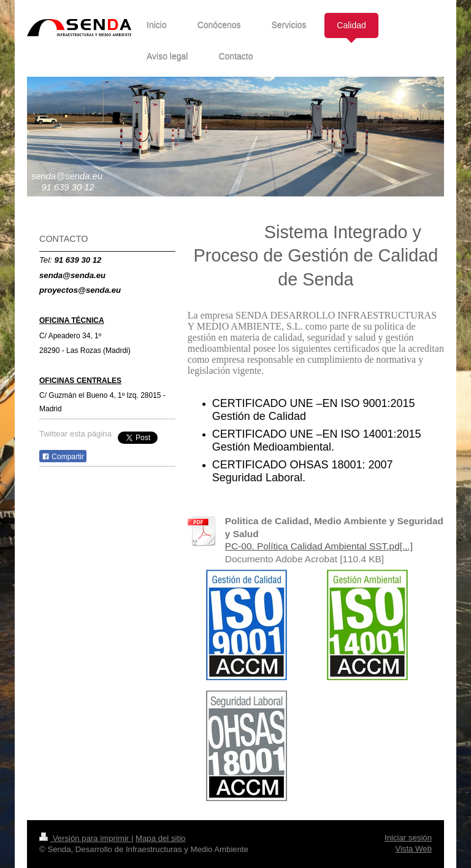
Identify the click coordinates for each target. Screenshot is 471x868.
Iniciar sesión (408, 838)
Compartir (63, 457)
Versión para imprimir (85, 838)
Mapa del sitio (160, 838)
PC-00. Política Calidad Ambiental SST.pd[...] (319, 546)
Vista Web (413, 849)
